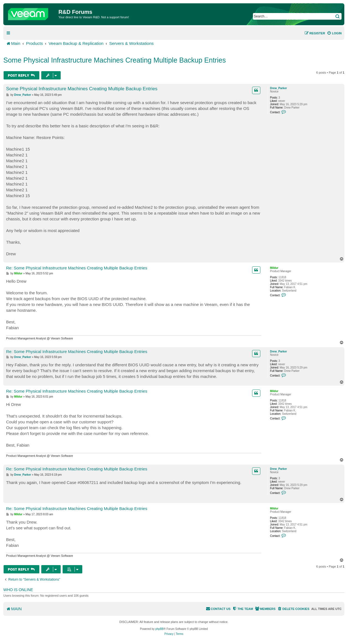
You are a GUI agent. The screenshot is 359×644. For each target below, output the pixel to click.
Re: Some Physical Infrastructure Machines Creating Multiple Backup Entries (77, 268)
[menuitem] (334, 33)
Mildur (274, 268)
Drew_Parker (279, 88)
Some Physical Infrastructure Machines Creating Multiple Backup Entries (115, 60)
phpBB (160, 629)
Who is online (18, 590)
